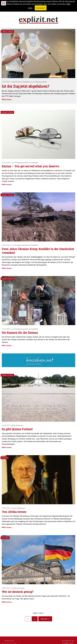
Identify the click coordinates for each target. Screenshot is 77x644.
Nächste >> (45, 619)
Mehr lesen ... (7, 99)
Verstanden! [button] (41, 8)
